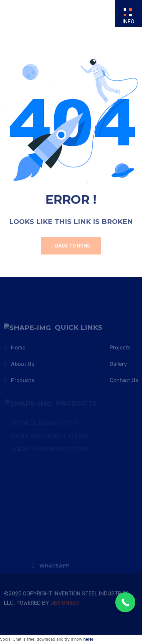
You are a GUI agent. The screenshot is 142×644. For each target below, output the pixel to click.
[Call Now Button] (125, 602)
